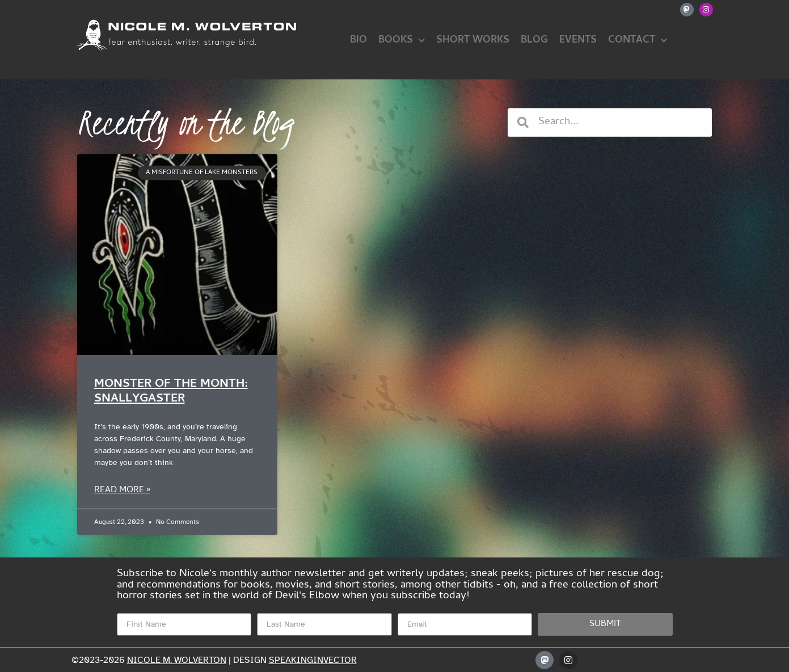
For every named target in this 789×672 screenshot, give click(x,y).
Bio (358, 41)
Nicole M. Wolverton (177, 660)
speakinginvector (313, 660)
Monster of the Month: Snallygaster (171, 392)
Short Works (473, 41)
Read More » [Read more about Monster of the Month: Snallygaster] (122, 491)
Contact (638, 41)
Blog (534, 41)
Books (402, 41)
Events (578, 41)
